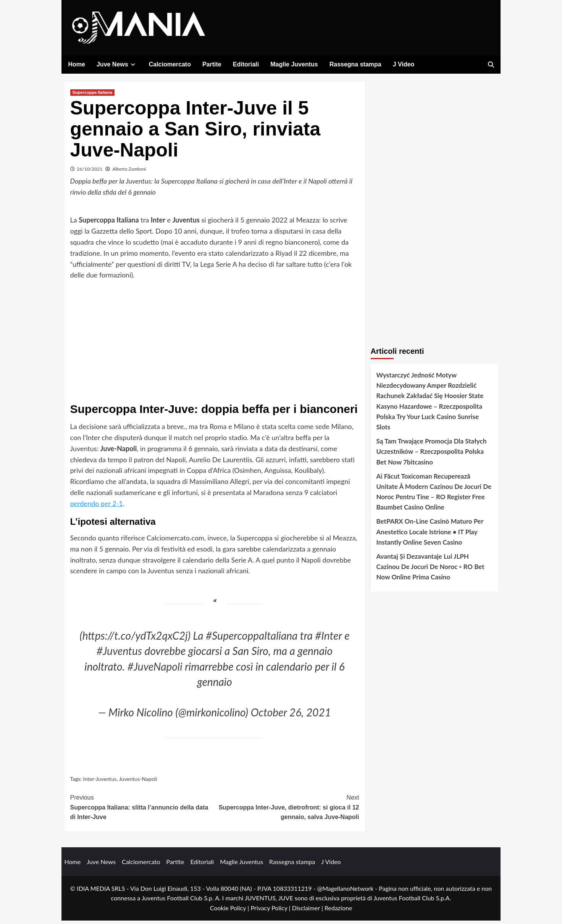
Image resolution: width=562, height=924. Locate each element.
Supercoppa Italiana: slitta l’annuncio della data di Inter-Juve (143, 810)
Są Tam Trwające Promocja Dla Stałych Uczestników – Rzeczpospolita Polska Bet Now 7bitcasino (432, 455)
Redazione (338, 911)
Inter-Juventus (100, 782)
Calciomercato (170, 64)
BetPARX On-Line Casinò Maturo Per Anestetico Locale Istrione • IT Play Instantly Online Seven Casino (430, 535)
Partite (212, 64)
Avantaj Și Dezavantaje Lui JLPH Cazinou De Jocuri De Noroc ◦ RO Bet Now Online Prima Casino (430, 570)
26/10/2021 (90, 172)
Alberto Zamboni (129, 172)
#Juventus (119, 655)
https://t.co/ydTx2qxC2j (135, 639)
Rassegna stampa (355, 64)
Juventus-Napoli (138, 782)
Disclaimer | (308, 911)
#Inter (328, 639)
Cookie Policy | (230, 911)
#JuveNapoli (155, 670)
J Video (404, 64)
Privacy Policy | (271, 911)
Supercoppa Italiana (93, 96)
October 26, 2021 (291, 716)
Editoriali (246, 64)
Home (77, 64)
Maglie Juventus (294, 64)
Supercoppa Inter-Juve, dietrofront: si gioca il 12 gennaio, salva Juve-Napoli (287, 810)
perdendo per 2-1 (97, 507)
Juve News (117, 64)
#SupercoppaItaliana (252, 639)
